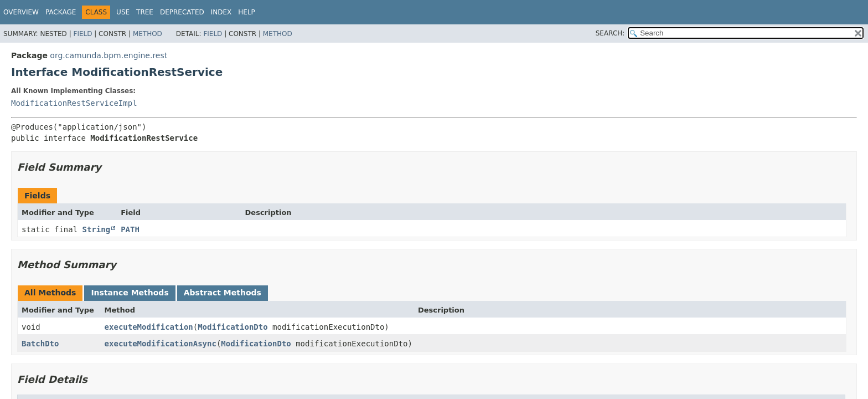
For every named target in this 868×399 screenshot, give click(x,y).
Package (61, 12)
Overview (21, 12)
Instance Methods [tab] (130, 293)
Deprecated (182, 12)
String (97, 229)
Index (221, 12)
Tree (145, 12)
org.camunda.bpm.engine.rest (108, 55)
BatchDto (40, 344)
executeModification (149, 327)
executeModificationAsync (161, 344)
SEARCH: (610, 33)
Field (82, 34)
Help (247, 12)
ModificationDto (232, 327)
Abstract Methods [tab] (223, 293)
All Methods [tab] (50, 293)
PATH (130, 229)
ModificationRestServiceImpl (74, 103)
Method (148, 34)
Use (123, 12)
